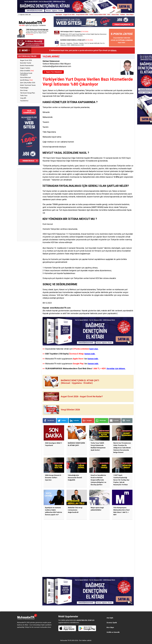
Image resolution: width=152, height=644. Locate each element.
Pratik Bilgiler (24, 88)
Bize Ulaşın (130, 15)
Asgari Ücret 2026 (69, 15)
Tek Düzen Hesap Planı (28, 93)
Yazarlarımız (24, 101)
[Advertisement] (29, 205)
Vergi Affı (23, 98)
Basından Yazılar (26, 63)
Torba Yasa (24, 96)
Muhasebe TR (65, 640)
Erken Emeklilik (27, 71)
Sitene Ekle (115, 15)
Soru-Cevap (24, 90)
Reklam (123, 15)
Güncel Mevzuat (25, 77)
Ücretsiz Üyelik (112, 623)
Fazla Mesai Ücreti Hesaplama (26, 74)
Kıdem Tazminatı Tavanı (28, 85)
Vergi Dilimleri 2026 (82, 15)
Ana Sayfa (59, 15)
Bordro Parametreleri (27, 66)
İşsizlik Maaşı (26, 80)
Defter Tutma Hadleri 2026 (98, 15)
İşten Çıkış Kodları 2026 (28, 83)
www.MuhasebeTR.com (60, 308)
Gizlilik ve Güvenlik (113, 632)
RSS (109, 15)
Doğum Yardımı (25, 68)
